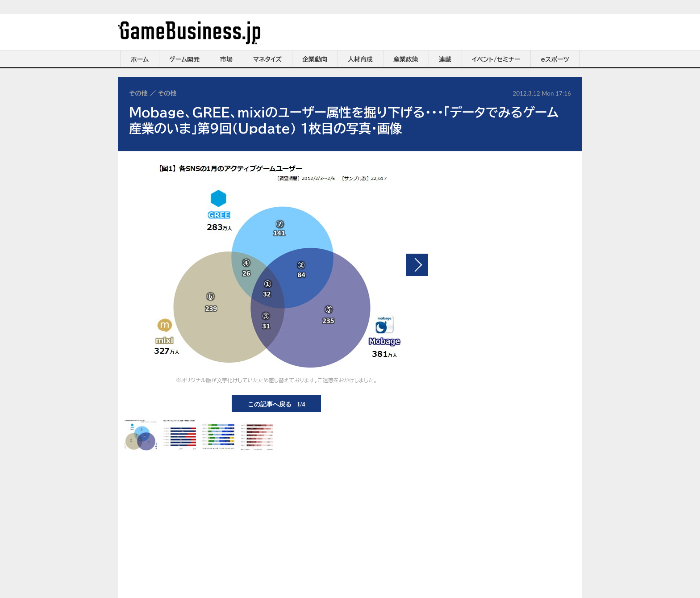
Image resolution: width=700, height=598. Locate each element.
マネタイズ (267, 59)
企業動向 (315, 59)
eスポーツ (555, 59)
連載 (445, 59)
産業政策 (406, 59)
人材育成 (360, 59)
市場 (226, 59)
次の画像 (417, 265)
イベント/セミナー (496, 59)
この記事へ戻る (277, 404)
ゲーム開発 (184, 59)
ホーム (140, 59)
